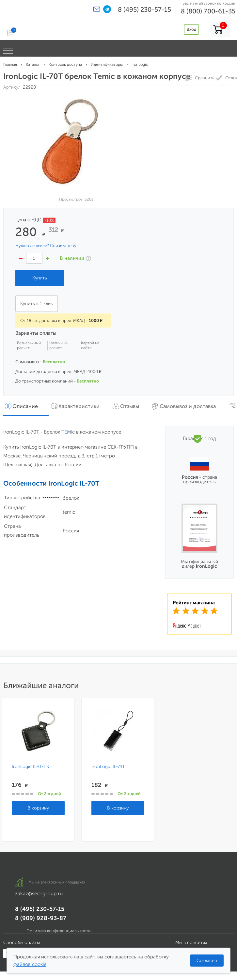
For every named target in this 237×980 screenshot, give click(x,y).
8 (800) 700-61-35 (208, 11)
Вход (191, 29)
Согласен (207, 961)
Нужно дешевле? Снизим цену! (46, 246)
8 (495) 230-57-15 (144, 9)
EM (68, 432)
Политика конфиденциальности (59, 931)
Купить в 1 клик (37, 303)
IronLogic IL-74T (108, 767)
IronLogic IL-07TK (30, 767)
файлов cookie (30, 964)
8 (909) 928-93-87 (41, 918)
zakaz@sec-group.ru (39, 893)
